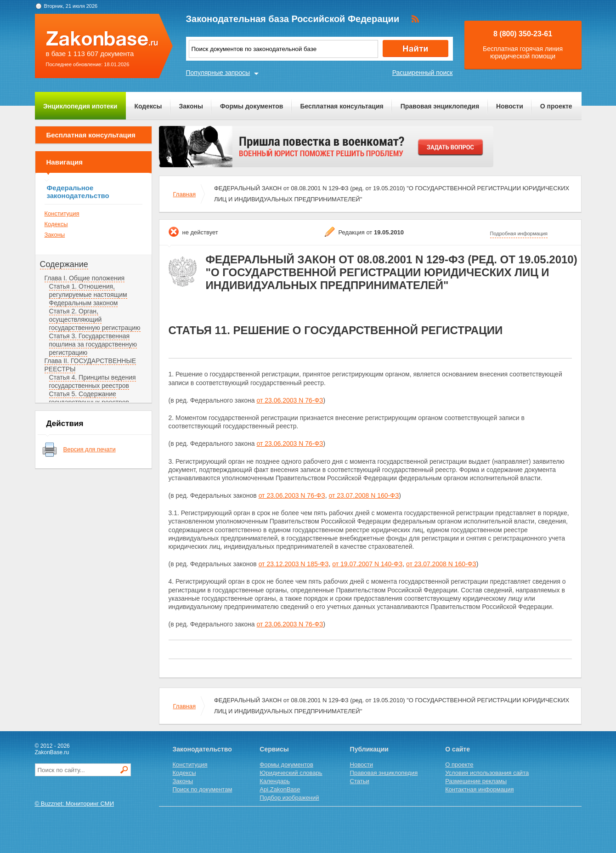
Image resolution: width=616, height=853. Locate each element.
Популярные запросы (218, 73)
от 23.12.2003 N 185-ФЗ (294, 564)
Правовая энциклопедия (440, 106)
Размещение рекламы (476, 781)
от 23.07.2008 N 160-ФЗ (364, 495)
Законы (191, 106)
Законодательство (202, 749)
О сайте (458, 749)
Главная (184, 194)
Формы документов (252, 106)
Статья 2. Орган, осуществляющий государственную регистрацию (95, 319)
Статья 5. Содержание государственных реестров (89, 398)
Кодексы (148, 106)
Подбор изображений (289, 798)
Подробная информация (519, 233)
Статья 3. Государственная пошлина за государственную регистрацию (93, 344)
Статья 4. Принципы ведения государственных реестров (93, 381)
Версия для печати (90, 449)
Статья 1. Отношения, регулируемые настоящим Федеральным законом (88, 295)
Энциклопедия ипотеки (80, 106)
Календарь (275, 781)
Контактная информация (479, 789)
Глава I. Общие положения (85, 278)
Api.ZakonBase (280, 789)
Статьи (360, 781)
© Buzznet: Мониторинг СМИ (75, 804)
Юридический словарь (291, 773)
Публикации (369, 749)
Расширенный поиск (423, 73)
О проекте (556, 106)
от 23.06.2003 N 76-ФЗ (290, 400)
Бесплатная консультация (342, 106)
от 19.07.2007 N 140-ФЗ (367, 564)
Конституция (62, 213)
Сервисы (274, 749)
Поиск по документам (203, 789)
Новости (510, 106)
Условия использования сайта (487, 773)
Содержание (64, 264)
